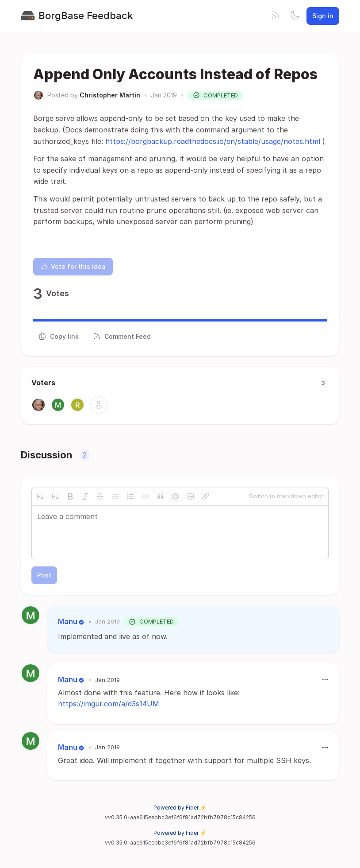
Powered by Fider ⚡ (180, 808)
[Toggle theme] (295, 16)
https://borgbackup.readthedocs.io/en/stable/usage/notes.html (213, 141)
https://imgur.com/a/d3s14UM (109, 704)
